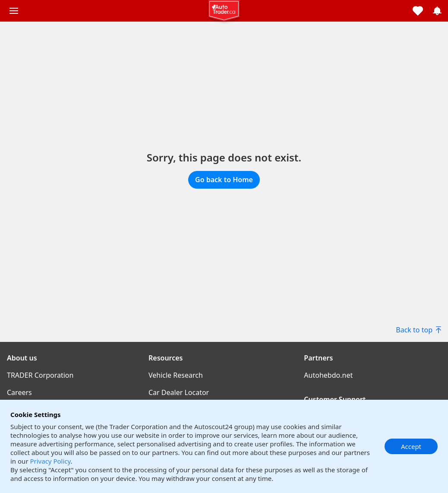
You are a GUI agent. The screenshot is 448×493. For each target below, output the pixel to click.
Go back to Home (224, 180)
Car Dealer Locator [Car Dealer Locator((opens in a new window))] (179, 392)
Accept (411, 446)
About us (22, 358)
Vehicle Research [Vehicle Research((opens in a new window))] (176, 375)
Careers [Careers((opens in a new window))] (19, 392)
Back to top (418, 330)
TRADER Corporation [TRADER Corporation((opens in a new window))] (40, 375)
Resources (166, 358)
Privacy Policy (50, 461)
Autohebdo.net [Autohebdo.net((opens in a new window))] (328, 375)
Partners (318, 358)
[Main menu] (14, 11)
